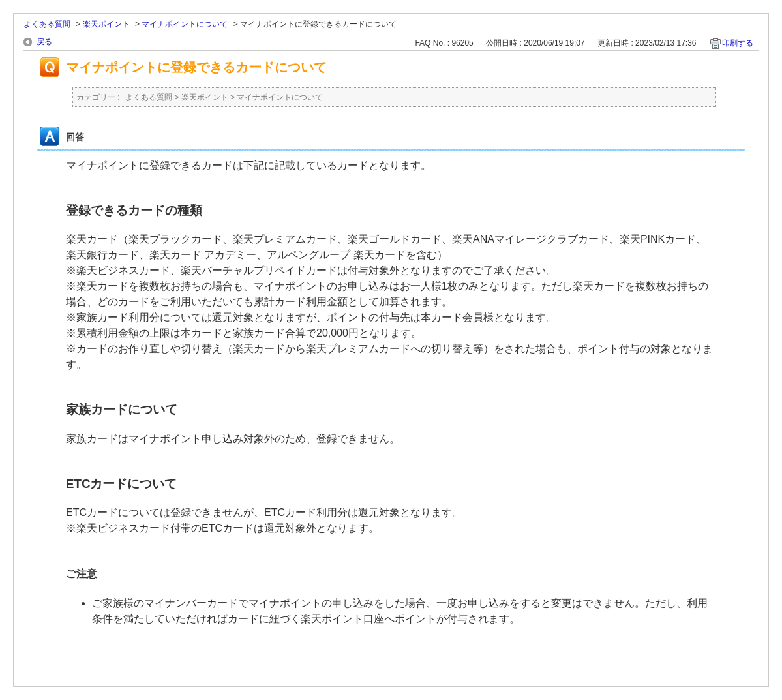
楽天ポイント (106, 24)
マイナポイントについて (185, 24)
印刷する (738, 43)
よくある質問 (47, 24)
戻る (44, 42)
